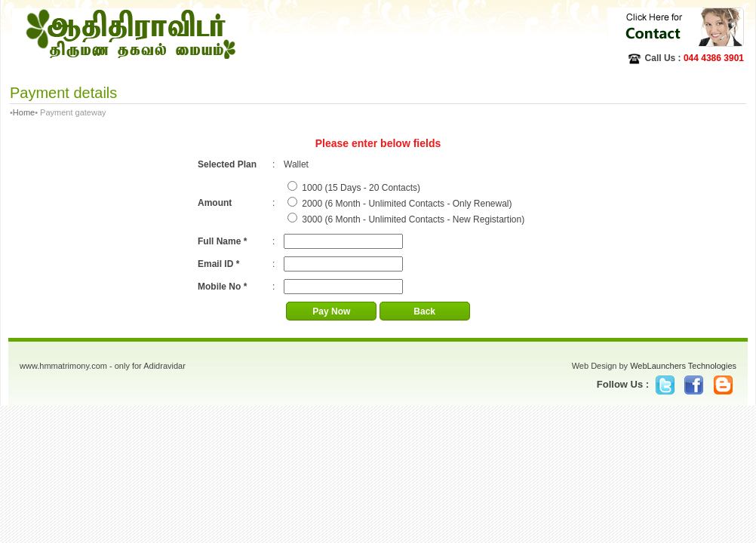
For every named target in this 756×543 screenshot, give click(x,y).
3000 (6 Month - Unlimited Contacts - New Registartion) (413, 219)
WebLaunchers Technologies (683, 366)
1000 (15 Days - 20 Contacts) (361, 188)
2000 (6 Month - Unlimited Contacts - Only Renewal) (407, 204)
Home (24, 112)
